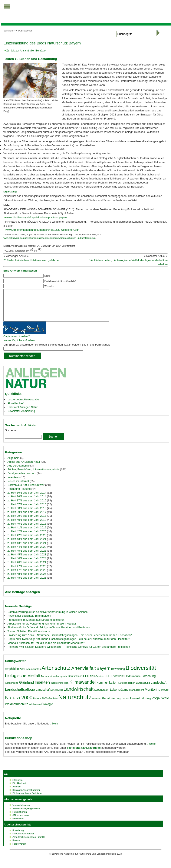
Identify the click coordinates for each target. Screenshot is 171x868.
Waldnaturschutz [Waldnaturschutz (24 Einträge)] (16, 710)
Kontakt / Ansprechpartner (26, 796)
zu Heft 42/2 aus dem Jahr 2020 (27, 541)
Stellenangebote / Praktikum (27, 800)
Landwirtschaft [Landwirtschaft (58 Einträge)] (78, 695)
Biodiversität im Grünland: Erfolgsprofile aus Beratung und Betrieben (49, 634)
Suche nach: (12, 437)
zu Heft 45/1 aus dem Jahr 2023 (27, 557)
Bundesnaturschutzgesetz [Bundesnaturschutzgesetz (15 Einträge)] (54, 683)
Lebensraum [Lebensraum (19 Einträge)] (102, 696)
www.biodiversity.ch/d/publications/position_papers (37, 217)
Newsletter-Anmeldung (21, 417)
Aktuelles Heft (16, 410)
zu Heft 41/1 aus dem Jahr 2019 (27, 534)
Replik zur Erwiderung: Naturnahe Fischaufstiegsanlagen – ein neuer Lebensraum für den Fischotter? (69, 645)
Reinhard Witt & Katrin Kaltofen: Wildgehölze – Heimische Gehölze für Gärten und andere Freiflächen (69, 653)
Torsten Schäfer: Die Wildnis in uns (29, 638)
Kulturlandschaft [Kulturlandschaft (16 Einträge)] (127, 689)
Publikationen (25, 31)
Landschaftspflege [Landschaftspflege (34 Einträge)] (20, 696)
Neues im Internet (18, 487)
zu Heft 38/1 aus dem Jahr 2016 (27, 514)
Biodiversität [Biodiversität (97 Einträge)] (141, 674)
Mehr (55, 730)
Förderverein (19, 850)
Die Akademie (20, 790)
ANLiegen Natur (21, 821)
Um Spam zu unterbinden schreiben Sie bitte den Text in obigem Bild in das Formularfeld (57, 351)
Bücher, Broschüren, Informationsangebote (33, 476)
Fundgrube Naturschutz (22, 480)
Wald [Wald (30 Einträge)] (165, 704)
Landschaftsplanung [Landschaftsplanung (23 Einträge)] (49, 696)
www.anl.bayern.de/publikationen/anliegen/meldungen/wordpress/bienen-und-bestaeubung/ (49, 238)
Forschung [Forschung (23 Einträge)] (149, 682)
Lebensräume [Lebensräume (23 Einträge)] (119, 696)
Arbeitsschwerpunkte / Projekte (29, 843)
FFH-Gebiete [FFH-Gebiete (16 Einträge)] (97, 683)
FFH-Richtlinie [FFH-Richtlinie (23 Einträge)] (114, 682)
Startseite (8, 31)
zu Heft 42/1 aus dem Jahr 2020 (27, 538)
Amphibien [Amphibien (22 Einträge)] (12, 675)
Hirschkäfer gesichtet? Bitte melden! (29, 622)
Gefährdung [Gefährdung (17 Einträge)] (11, 689)
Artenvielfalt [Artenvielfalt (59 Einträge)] (84, 675)
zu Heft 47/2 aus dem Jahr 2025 (27, 576)
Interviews (14, 484)
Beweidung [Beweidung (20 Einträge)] (118, 675)
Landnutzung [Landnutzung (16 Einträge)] (143, 689)
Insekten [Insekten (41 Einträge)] (42, 689)
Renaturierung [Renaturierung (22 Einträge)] (111, 705)
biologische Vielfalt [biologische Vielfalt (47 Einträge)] (23, 682)
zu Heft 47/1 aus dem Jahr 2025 (27, 573)
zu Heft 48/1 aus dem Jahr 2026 (27, 580)
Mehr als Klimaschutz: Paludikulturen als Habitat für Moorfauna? (46, 649)
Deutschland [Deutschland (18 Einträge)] (75, 683)
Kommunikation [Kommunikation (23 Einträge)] (107, 689)
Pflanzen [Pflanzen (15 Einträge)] (97, 705)
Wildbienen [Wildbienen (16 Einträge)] (35, 711)
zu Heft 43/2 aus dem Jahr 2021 (27, 549)
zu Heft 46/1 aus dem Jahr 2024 (27, 565)
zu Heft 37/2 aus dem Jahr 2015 (27, 511)
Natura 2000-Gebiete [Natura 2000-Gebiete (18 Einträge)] (45, 705)
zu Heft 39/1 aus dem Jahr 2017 (27, 518)
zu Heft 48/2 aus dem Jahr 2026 (27, 584)
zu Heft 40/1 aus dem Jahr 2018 (27, 526)
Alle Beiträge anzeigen (22, 598)
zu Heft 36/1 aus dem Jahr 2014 (27, 499)
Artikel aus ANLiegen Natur (24, 468)
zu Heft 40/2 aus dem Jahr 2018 (27, 530)
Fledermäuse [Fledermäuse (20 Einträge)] (133, 682)
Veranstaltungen (21, 811)
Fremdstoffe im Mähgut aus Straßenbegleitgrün (36, 626)
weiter (152, 750)
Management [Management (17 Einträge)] (137, 696)
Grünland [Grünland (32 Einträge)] (26, 689)
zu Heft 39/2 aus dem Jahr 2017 (27, 522)
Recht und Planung (19, 495)
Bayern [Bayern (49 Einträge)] (103, 675)
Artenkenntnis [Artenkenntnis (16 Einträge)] (34, 675)
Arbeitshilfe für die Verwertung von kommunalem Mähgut (42, 630)
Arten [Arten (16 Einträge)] (22, 675)
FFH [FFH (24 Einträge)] (86, 682)
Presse (16, 847)
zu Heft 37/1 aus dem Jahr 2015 (27, 507)
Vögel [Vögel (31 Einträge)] (156, 705)
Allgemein (13, 464)
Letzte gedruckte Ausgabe (23, 406)
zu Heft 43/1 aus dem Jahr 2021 (27, 545)
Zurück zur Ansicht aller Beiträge (26, 51)
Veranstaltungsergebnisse (26, 815)
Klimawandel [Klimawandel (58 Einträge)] (82, 688)
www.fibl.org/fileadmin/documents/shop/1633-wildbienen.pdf (42, 230)
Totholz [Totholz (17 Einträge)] (125, 705)
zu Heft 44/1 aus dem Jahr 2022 (27, 553)
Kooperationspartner (23, 840)
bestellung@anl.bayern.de (84, 754)
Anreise (17, 793)
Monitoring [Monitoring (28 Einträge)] (152, 696)
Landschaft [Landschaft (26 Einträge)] (158, 689)
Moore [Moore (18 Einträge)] (165, 696)
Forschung (18, 837)
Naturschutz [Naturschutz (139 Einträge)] (75, 704)
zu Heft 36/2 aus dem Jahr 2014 (27, 503)
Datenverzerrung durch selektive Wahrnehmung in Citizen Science (48, 618)
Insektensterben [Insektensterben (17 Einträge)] (60, 689)
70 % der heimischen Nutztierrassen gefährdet (31, 260)
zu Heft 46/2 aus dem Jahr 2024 (27, 568)
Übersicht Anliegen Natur (23, 413)
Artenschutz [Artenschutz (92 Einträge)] (56, 674)
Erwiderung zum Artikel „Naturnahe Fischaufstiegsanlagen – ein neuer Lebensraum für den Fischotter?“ (70, 641)
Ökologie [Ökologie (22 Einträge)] (47, 710)
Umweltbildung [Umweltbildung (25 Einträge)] (140, 705)
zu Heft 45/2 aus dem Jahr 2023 (27, 561)
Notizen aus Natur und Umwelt (26, 491)
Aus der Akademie (19, 472)
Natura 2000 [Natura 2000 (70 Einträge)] (19, 704)
